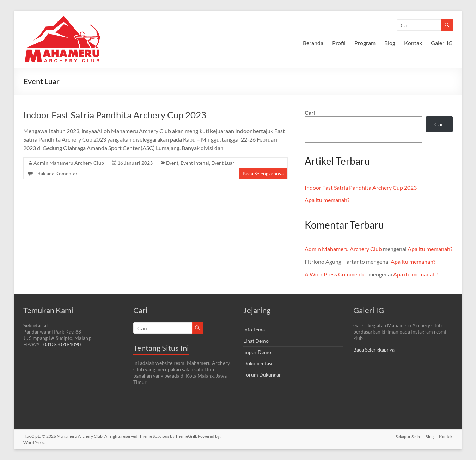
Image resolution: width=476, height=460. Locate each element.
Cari (310, 113)
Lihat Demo (256, 341)
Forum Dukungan (263, 375)
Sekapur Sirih (407, 436)
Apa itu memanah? (327, 200)
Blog (390, 43)
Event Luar (223, 163)
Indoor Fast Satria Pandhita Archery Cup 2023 (115, 115)
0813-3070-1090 (62, 344)
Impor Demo (257, 352)
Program (365, 43)
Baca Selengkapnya (263, 173)
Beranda (313, 43)
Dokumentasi (258, 363)
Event (172, 163)
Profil (339, 43)
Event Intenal (195, 163)
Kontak (413, 43)
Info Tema (254, 330)
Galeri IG (442, 43)
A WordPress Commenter (336, 274)
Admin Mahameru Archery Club (69, 163)
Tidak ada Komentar (56, 173)
